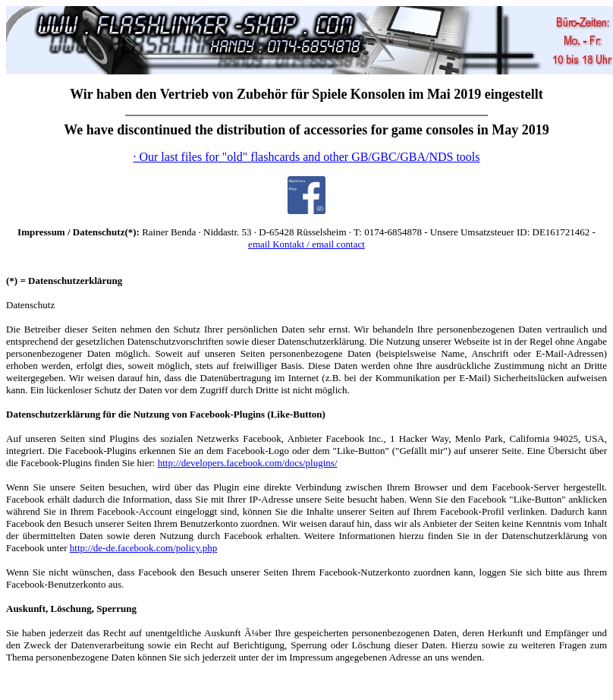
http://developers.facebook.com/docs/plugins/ (248, 463)
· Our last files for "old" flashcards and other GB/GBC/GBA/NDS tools (306, 157)
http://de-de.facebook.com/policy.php (143, 548)
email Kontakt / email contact (306, 244)
